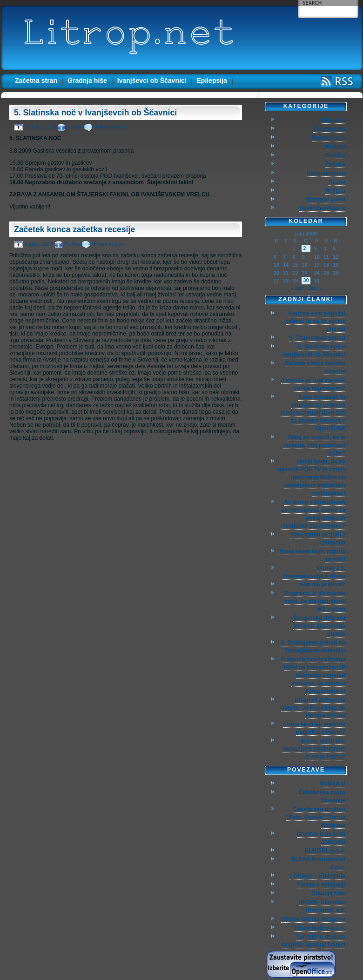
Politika (72, 244)
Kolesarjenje (329, 138)
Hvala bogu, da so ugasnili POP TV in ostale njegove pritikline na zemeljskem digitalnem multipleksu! (311, 477)
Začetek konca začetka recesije (74, 229)
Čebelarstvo (329, 129)
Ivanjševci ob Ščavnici (152, 81)
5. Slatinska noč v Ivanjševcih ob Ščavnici (95, 113)
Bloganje (333, 120)
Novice (75, 127)
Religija (335, 191)
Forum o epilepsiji (321, 885)
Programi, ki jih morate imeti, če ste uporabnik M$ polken (315, 601)
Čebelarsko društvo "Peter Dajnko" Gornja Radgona (316, 817)
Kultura (336, 147)
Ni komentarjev (111, 127)
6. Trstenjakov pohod (317, 338)
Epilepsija (212, 81)
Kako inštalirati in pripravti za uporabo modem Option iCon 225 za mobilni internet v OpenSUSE (313, 413)
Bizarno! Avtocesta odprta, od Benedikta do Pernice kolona (313, 708)
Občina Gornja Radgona (313, 919)
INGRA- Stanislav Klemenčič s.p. (322, 906)
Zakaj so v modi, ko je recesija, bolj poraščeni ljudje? (314, 445)
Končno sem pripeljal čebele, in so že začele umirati (316, 322)
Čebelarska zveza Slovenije (322, 796)
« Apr (297, 288)
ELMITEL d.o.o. (325, 851)
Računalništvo (326, 173)
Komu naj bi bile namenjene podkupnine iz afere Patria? (314, 749)
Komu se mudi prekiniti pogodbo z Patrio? (314, 728)
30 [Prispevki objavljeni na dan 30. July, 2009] (306, 280)
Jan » (315, 288)
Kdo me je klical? (322, 584)
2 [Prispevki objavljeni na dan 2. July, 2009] (304, 248)
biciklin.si (333, 784)
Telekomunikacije (322, 208)
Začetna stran (36, 81)
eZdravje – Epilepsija (317, 876)
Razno (337, 182)
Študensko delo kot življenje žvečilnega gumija (319, 626)
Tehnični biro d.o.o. (319, 928)
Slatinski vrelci (326, 200)
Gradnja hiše (87, 81)
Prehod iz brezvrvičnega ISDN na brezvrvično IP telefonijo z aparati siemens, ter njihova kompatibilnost (313, 675)
